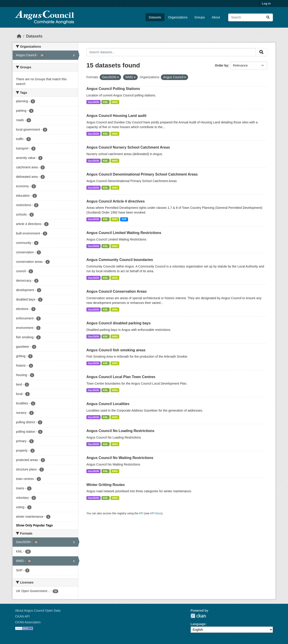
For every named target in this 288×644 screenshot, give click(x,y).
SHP (124, 219)
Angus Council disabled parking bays (118, 323)
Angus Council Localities (108, 404)
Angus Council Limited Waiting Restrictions (124, 233)
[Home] (19, 36)
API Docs (156, 513)
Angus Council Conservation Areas (117, 291)
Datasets (155, 17)
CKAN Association (28, 622)
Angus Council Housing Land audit (116, 116)
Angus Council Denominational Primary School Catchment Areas (142, 174)
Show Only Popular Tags (34, 525)
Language (198, 624)
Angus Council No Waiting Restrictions (120, 458)
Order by (221, 65)
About (216, 17)
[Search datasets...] (251, 17)
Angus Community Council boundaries (120, 260)
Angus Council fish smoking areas (116, 350)
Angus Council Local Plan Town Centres (121, 377)
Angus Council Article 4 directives (116, 201)
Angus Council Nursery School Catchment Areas (128, 147)
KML (105, 102)
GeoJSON (93, 102)
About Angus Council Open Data (38, 611)
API (141, 513)
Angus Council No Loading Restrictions (120, 431)
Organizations (178, 17)
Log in (266, 3)
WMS (115, 102)
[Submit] (268, 17)
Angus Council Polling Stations (113, 89)
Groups (200, 17)
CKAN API (22, 616)
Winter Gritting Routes (106, 485)
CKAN (198, 616)
